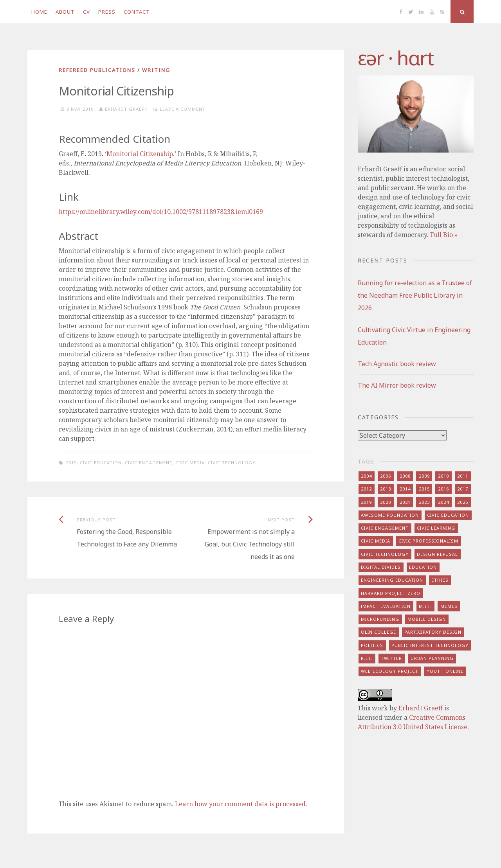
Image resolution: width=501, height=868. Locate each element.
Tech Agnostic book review (397, 364)
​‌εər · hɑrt (396, 58)
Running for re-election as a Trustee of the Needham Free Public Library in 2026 (415, 295)
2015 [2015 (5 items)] (424, 489)
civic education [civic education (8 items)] (448, 515)
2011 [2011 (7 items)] (463, 476)
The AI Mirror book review (397, 385)
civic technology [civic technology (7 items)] (385, 554)
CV (87, 12)
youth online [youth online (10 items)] (445, 671)
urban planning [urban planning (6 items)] (432, 658)
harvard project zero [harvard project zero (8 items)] (391, 593)
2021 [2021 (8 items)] (405, 502)
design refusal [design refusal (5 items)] (437, 554)
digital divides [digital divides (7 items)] (381, 567)
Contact (137, 12)
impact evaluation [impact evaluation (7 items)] (386, 606)
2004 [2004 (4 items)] (366, 476)
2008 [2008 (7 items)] (405, 476)
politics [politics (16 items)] (372, 645)
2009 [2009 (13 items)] (424, 476)
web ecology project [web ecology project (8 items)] (390, 671)
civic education (101, 463)
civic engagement (149, 463)
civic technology (232, 463)
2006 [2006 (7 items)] (386, 476)
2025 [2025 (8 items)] (463, 502)
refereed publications (97, 70)
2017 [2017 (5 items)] (463, 489)
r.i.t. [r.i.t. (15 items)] (367, 658)
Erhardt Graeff (126, 109)
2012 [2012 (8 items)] (366, 489)
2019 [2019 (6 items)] (366, 502)
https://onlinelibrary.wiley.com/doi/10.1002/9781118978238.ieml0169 (161, 212)
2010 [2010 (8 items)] (443, 476)
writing (156, 70)
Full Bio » (444, 235)
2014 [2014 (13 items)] (405, 489)
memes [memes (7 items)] (449, 606)
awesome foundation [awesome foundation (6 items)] (390, 515)
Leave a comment (183, 109)
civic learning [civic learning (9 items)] (436, 528)
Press (107, 12)
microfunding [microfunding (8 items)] (380, 619)
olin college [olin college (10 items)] (378, 632)
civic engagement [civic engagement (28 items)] (385, 528)
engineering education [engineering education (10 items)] (392, 580)
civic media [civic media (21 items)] (376, 541)
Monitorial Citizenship (140, 154)
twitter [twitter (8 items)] (391, 658)
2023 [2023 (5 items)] (424, 502)
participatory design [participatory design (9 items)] (433, 632)
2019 (71, 463)
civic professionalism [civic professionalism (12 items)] (428, 541)
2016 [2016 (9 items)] (443, 489)
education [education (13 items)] (423, 567)
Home (39, 12)
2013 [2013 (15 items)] (386, 489)
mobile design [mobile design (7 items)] (427, 619)
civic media (190, 463)
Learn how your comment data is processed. (241, 804)
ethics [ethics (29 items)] (440, 580)
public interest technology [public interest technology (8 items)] (430, 645)
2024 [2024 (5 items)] (443, 502)
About (65, 12)
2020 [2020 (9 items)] (386, 502)
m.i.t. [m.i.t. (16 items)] (425, 606)
